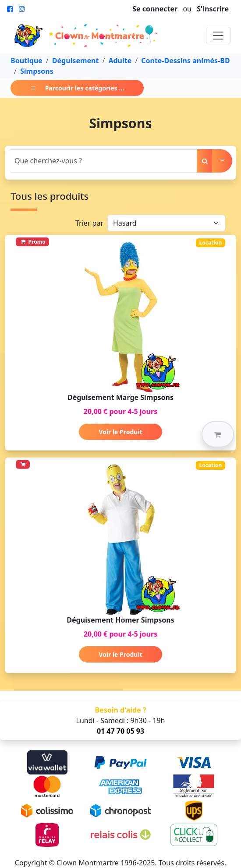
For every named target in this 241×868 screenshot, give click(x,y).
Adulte (120, 61)
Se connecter (155, 9)
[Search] (103, 161)
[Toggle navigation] (218, 36)
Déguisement (76, 61)
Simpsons (37, 71)
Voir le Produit (120, 432)
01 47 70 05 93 (120, 731)
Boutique (27, 61)
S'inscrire (213, 9)
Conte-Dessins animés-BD (185, 61)
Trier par (89, 223)
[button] (218, 434)
